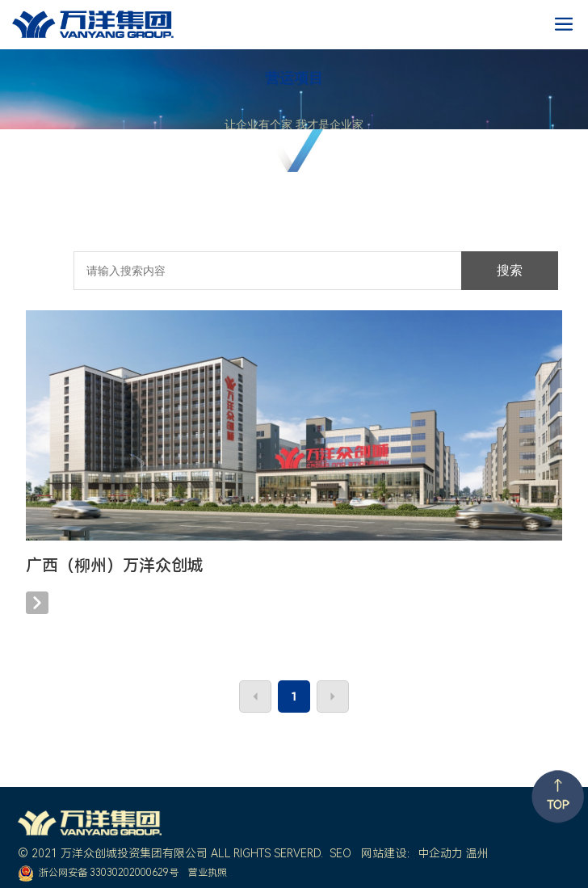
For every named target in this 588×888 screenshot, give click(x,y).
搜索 (510, 270)
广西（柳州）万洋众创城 (115, 566)
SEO (340, 853)
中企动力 (440, 853)
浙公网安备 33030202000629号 (109, 873)
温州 (477, 853)
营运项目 (294, 78)
